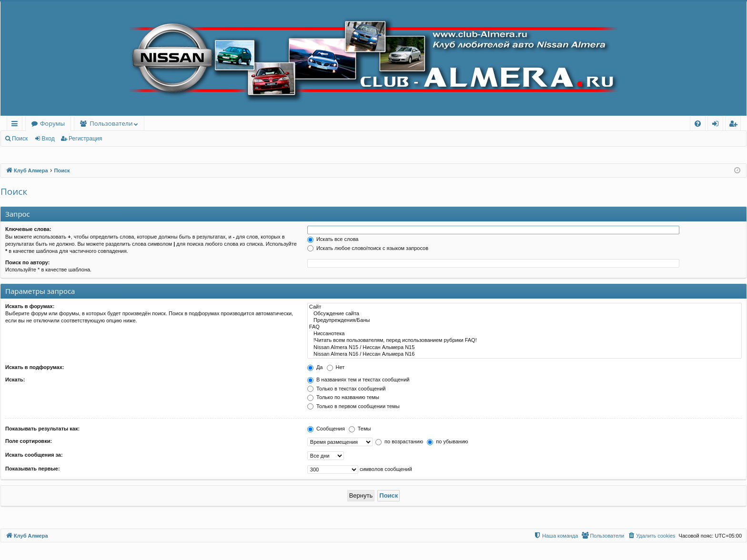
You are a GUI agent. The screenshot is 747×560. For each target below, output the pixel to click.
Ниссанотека (525, 334)
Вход (48, 139)
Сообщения (326, 429)
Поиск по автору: (27, 262)
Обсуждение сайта (525, 314)
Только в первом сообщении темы (353, 406)
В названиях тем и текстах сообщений (358, 380)
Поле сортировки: (29, 441)
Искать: (15, 380)
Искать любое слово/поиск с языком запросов (368, 248)
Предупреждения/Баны (525, 320)
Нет (336, 367)
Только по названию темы (343, 397)
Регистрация (85, 139)
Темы (360, 429)
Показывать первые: (33, 469)
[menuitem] (698, 124)
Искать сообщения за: (34, 455)
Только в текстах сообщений (347, 389)
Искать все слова (333, 239)
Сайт (525, 307)
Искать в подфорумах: (35, 367)
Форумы (52, 123)
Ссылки (16, 125)
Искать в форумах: (30, 306)
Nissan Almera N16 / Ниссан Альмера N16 (525, 354)
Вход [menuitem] (717, 125)
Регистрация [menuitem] (735, 125)
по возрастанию (399, 441)
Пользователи (111, 123)
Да (315, 367)
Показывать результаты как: (42, 429)
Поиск (20, 139)
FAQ (525, 327)
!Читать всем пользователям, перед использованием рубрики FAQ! (525, 340)
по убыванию (447, 441)
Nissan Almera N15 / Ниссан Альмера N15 (525, 348)
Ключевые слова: (28, 229)
